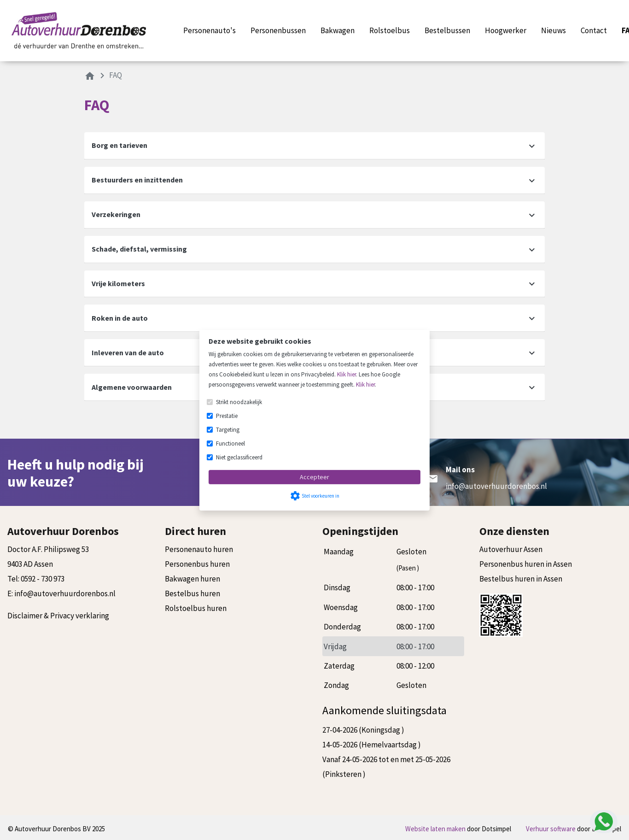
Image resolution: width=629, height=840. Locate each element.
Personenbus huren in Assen (526, 564)
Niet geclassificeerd (239, 457)
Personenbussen (278, 30)
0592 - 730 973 (43, 579)
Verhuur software (551, 829)
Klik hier (347, 374)
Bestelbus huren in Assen (521, 579)
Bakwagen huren (192, 579)
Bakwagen (338, 30)
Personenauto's (210, 30)
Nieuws (553, 30)
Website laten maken (436, 829)
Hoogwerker (506, 30)
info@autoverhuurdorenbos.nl (496, 486)
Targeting (228, 430)
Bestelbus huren (192, 593)
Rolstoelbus (390, 30)
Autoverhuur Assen (511, 549)
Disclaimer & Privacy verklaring (58, 616)
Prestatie (227, 416)
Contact (594, 30)
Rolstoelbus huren (196, 608)
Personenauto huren (199, 549)
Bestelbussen (447, 30)
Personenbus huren (197, 564)
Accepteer (314, 477)
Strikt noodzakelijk (239, 402)
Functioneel (230, 443)
